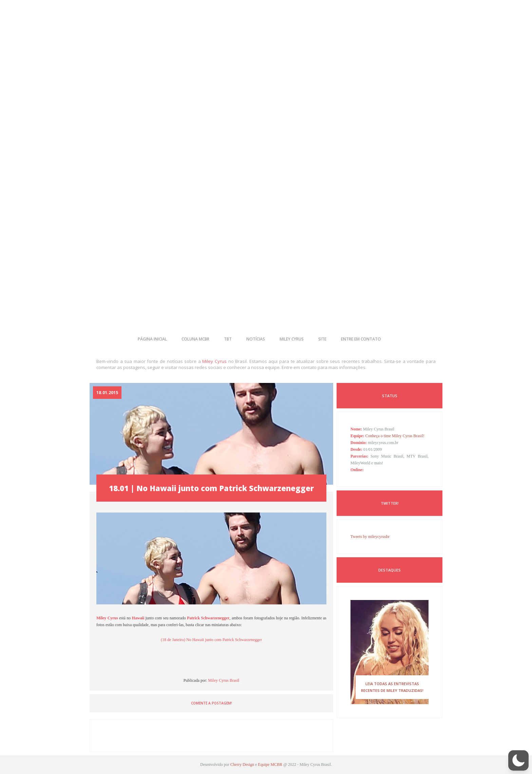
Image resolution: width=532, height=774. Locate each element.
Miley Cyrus (214, 361)
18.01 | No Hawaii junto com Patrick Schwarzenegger (211, 488)
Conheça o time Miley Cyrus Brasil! (395, 436)
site (322, 339)
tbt (228, 339)
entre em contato (361, 339)
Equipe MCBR (270, 765)
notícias (256, 339)
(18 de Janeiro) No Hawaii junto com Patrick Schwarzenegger (211, 640)
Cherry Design (242, 765)
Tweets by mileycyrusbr (370, 537)
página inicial (152, 339)
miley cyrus (292, 339)
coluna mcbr (195, 339)
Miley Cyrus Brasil (224, 680)
